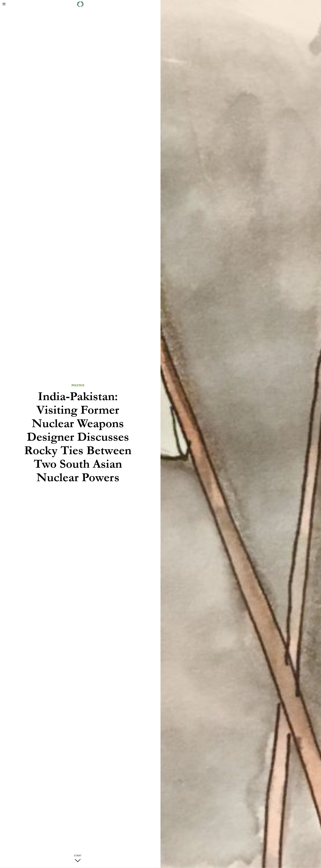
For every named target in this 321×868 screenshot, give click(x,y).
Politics (78, 385)
